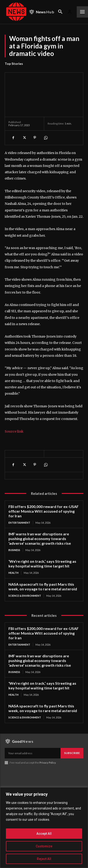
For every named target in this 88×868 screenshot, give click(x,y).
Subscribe (72, 753)
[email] (33, 753)
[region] (44, 828)
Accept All (44, 834)
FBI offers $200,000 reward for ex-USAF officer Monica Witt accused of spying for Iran (44, 511)
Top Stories (14, 64)
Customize (44, 846)
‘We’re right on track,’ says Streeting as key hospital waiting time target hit (42, 564)
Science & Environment (25, 596)
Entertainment (19, 523)
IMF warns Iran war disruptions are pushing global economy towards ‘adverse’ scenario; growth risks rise (40, 539)
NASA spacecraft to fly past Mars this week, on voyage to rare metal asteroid (43, 587)
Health (13, 573)
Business (14, 550)
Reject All (44, 859)
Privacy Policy (48, 763)
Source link (14, 431)
